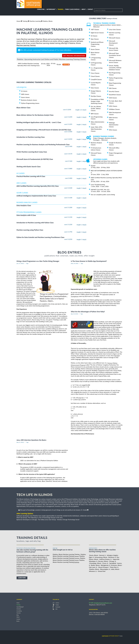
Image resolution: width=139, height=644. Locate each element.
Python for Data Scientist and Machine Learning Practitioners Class (40, 237)
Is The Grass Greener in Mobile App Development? (89, 261)
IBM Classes (95, 114)
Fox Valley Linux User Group (47, 520)
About (84, 9)
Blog (18, 615)
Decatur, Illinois (103, 561)
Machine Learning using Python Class (30, 230)
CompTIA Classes (96, 79)
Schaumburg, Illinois (101, 557)
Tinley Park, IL (114, 567)
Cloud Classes (95, 76)
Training (60, 9)
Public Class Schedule (72, 9)
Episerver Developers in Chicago (27, 520)
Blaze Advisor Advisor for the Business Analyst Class (35, 115)
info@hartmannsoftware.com (103, 603)
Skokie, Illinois (95, 565)
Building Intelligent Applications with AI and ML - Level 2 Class (39, 122)
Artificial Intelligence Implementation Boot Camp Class (36, 196)
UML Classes (113, 106)
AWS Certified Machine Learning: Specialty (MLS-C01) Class (38, 186)
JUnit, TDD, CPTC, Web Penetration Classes (97, 129)
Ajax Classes (95, 39)
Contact (90, 9)
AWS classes (25, 94)
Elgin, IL (91, 557)
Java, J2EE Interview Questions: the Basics (31, 440)
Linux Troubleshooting (98, 185)
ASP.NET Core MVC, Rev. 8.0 (100, 190)
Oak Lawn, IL (93, 567)
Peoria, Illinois (94, 555)
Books (18, 621)
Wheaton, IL (93, 571)
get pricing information (74, 56)
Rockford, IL (112, 557)
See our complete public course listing (103, 195)
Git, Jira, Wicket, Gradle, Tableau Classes (96, 108)
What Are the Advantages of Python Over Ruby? (88, 312)
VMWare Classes (114, 109)
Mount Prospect (103, 567)
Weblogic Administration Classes (114, 125)
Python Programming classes (30, 103)
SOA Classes (113, 98)
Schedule (19, 609)
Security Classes (114, 91)
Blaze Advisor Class (23, 108)
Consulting (41, 9)
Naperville (116, 559)
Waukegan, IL (93, 561)
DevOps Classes (96, 96)
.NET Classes (95, 29)
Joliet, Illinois (115, 569)
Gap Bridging (51, 9)
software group (110, 636)
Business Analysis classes (29, 100)
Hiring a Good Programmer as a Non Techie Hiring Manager (38, 261)
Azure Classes (95, 49)
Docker (93, 166)
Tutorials (19, 613)
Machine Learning (35, 21)
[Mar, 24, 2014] (75, 263)
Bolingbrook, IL (106, 565)
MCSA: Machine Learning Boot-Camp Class (32, 152)
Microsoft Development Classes (113, 43)
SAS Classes (113, 88)
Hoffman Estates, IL (106, 559)
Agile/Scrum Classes (97, 33)
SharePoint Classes (115, 95)
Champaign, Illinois (95, 563)
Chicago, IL (113, 561)
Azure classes (25, 97)
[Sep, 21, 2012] (20, 442)
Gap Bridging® (20, 607)
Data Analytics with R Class (26, 215)
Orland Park (102, 571)
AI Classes (94, 36)
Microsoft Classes (115, 38)
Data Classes (95, 88)
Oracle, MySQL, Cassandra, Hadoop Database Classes (115, 68)
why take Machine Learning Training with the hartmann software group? (32, 551)
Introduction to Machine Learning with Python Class (35, 223)
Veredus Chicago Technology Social (68, 520)
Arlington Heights (112, 555)
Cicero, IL (105, 563)
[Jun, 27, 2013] (20, 263)
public (67, 41)
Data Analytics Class (24, 206)
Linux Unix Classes (115, 29)
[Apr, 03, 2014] (74, 314)
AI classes (24, 91)
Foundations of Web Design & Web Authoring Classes (97, 101)
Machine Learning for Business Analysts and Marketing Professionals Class (43, 145)
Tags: (27, 263)
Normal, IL (103, 555)
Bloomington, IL (105, 569)
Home (19, 21)
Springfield (113, 563)
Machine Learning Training (26, 45)
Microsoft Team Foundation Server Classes (115, 55)
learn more (22, 578)
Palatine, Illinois (48, 21)
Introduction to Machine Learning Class (31, 137)
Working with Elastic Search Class (29, 167)
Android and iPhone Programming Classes (97, 44)
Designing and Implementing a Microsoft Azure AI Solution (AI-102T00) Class (44, 130)
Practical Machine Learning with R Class (31, 176)
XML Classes (113, 130)
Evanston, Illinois (116, 565)
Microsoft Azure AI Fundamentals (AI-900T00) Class (35, 159)
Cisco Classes (95, 73)
